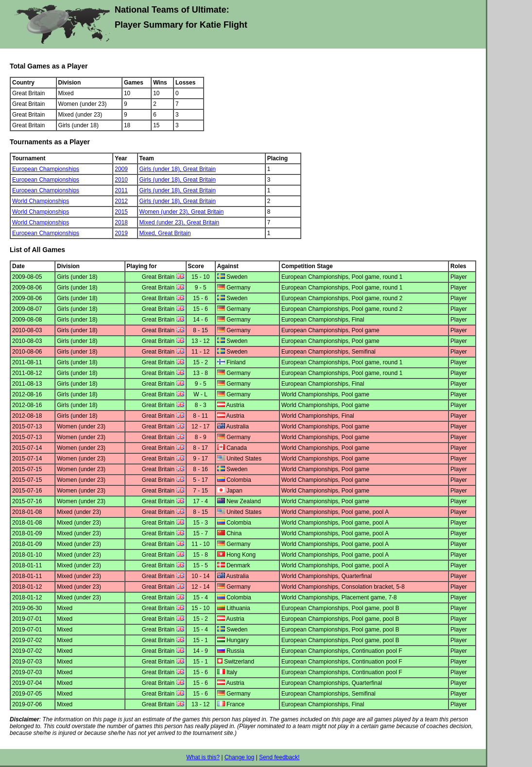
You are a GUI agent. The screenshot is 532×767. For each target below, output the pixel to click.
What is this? (203, 757)
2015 (121, 212)
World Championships (41, 201)
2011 (121, 190)
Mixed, (149, 233)
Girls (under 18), (161, 169)
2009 (121, 169)
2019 (121, 233)
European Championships (46, 169)
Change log (239, 757)
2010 (121, 180)
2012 (121, 201)
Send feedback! (279, 757)
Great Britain (199, 169)
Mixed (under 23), (163, 222)
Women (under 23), (165, 212)
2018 (121, 222)
